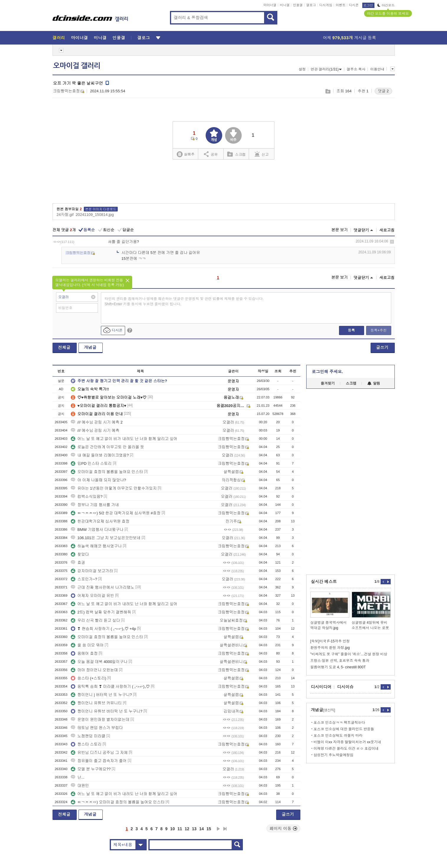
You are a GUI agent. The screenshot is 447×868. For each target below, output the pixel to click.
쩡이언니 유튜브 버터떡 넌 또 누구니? (107, 711)
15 (209, 829)
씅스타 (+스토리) (89, 678)
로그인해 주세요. (328, 372)
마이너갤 (270, 5)
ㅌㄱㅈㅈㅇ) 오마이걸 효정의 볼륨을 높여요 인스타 (118, 802)
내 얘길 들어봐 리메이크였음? (100, 455)
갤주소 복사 (356, 69)
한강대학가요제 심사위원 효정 (100, 521)
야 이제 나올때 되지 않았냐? (98, 480)
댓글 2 (383, 91)
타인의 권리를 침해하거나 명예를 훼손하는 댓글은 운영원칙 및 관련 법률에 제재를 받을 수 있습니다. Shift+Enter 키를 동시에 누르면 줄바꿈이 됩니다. (184, 301)
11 (180, 829)
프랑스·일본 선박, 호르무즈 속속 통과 (340, 661)
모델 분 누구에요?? (91, 769)
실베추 (186, 154)
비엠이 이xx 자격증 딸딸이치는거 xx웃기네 (347, 742)
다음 (218, 829)
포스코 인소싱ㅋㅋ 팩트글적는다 (339, 723)
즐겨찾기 (328, 383)
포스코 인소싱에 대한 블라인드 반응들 (344, 729)
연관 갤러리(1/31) (326, 69)
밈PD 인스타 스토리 (91, 463)
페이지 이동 (284, 828)
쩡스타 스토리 (86, 744)
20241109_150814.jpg (95, 215)
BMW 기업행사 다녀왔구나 (97, 530)
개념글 (90, 347)
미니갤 (285, 5)
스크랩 (328, 91)
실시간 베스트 (324, 582)
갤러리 (59, 38)
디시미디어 (321, 687)
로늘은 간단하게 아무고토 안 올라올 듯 (107, 447)
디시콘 (354, 5)
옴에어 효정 (84, 653)
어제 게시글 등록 (350, 38)
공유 (211, 154)
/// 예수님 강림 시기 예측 (95, 430)
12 (187, 829)
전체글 (64, 347)
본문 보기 (340, 230)
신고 (262, 154)
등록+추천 (378, 330)
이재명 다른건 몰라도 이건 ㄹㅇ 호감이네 (346, 749)
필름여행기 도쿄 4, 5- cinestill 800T (338, 667)
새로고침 (387, 230)
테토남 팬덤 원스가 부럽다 (97, 728)
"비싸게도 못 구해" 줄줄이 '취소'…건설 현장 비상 (349, 654)
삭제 (392, 242)
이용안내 (377, 69)
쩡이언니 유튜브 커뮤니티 (96, 703)
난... (78, 777)
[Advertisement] (351, 482)
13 (194, 829)
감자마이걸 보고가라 (92, 571)
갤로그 (311, 5)
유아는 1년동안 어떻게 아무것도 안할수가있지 (114, 488)
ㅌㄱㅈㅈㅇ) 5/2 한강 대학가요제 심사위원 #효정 (116, 513)
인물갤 (298, 5)
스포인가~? (84, 579)
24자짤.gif (65, 215)
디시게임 (326, 5)
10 (173, 829)
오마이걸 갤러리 (77, 66)
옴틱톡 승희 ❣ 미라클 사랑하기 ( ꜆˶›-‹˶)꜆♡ (110, 686)
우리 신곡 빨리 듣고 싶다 (95, 620)
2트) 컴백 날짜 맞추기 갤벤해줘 (101, 612)
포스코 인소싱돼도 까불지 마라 (338, 736)
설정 (302, 69)
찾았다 (80, 554)
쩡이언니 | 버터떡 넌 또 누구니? (101, 695)
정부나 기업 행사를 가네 (95, 505)
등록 (351, 330)
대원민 (80, 786)
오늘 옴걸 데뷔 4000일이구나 (99, 662)
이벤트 (341, 5)
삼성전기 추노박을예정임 (334, 755)
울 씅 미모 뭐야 (87, 645)
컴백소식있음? (87, 497)
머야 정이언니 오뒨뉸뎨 (94, 670)
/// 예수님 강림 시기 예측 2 (97, 422)
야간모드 (386, 5)
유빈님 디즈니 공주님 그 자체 (99, 753)
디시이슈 (346, 687)
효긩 (78, 563)
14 (202, 829)
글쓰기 (382, 347)
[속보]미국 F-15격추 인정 (330, 641)
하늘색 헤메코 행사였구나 (96, 546)
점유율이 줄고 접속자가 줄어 (99, 761)
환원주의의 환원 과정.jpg (330, 648)
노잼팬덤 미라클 (88, 736)
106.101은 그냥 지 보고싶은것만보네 (106, 538)
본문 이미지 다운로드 (101, 209)
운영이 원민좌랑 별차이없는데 (100, 719)
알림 (374, 383)
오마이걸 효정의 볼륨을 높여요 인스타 (107, 472)
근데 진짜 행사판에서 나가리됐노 (103, 587)
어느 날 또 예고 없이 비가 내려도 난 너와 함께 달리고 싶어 (124, 439)
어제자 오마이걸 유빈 (92, 596)
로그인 (368, 5)
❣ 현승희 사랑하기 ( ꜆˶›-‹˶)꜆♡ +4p (103, 629)
